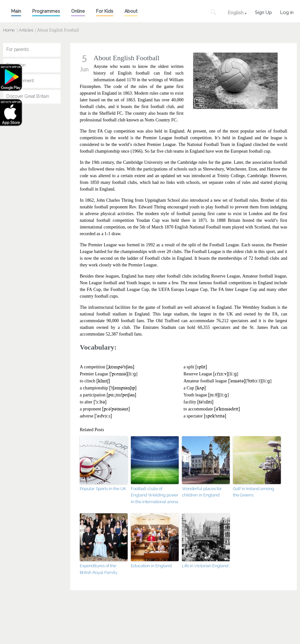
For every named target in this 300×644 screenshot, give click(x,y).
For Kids (105, 11)
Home (9, 30)
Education (16, 65)
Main (16, 11)
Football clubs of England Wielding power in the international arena (155, 495)
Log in (287, 12)
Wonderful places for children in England (202, 492)
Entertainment (20, 81)
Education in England (151, 566)
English (236, 13)
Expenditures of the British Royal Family (99, 569)
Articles (26, 30)
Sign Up (263, 12)
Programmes (46, 11)
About (131, 11)
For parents (18, 49)
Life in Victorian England (205, 566)
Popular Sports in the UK (103, 489)
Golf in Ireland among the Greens (254, 492)
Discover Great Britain (28, 96)
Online (78, 11)
